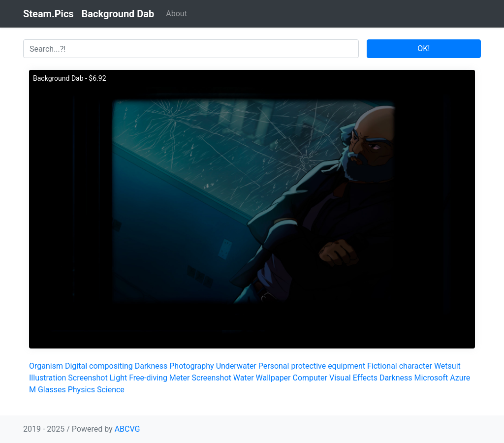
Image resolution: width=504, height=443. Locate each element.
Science (111, 390)
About (176, 14)
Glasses (52, 390)
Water (244, 378)
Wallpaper (273, 378)
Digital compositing (99, 366)
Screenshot (88, 378)
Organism (46, 366)
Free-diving (148, 378)
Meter (180, 378)
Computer (310, 378)
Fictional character (400, 366)
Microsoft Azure (442, 378)
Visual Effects (353, 378)
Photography (191, 366)
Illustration (47, 378)
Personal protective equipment (312, 366)
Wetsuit (447, 366)
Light (119, 378)
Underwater (236, 366)
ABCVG (127, 429)
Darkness (151, 366)
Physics (81, 390)
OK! (424, 48)
